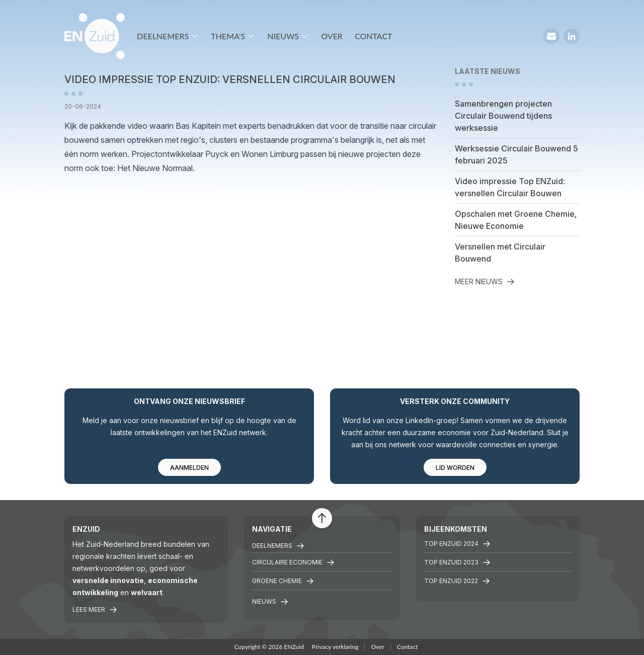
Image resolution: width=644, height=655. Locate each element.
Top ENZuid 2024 (457, 544)
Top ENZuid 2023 (457, 562)
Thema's (233, 36)
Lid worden (455, 468)
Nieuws (288, 36)
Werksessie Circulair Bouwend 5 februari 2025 (516, 154)
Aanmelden (189, 468)
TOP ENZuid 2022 (457, 581)
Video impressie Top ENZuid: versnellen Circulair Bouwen (510, 187)
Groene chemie (283, 581)
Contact (374, 36)
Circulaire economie (293, 562)
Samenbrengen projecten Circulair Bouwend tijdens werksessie (503, 116)
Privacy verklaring (335, 647)
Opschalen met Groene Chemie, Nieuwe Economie (516, 220)
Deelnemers (168, 36)
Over (332, 36)
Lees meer (95, 610)
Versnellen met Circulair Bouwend (500, 253)
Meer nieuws (485, 281)
